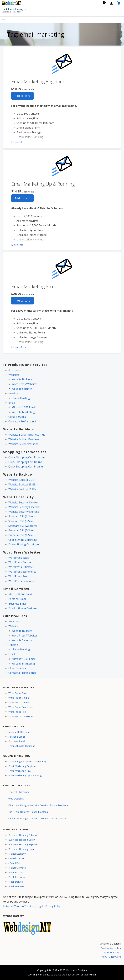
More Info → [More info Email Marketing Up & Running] (19, 245)
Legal (40, 906)
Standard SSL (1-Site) (21, 516)
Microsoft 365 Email (24, 407)
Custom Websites (111, 948)
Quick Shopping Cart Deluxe (25, 462)
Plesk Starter (16, 872)
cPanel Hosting (21, 398)
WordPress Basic (19, 558)
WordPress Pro (18, 576)
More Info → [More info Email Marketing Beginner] (19, 142)
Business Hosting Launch (22, 849)
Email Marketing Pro (32, 286)
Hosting (13, 393)
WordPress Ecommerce (22, 572)
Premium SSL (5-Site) (21, 530)
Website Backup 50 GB (22, 489)
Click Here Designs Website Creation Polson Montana (38, 805)
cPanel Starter (16, 858)
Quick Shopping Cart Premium (27, 467)
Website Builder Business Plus (27, 435)
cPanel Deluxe (16, 863)
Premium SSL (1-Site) (21, 535)
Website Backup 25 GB (22, 484)
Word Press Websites (25, 384)
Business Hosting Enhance (23, 835)
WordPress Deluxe (20, 562)
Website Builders (22, 379)
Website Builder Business (24, 439)
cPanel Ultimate (17, 868)
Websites (14, 375)
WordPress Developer (22, 581)
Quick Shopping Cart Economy (27, 457)
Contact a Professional (22, 421)
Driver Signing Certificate (24, 544)
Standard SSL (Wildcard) (23, 526)
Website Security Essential (24, 507)
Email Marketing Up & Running (43, 184)
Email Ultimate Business (23, 608)
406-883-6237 (113, 952)
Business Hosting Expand (23, 844)
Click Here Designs (14, 9)
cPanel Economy (17, 854)
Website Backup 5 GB (21, 480)
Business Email (17, 604)
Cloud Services (17, 417)
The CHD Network (19, 792)
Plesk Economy (17, 877)
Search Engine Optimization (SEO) (27, 761)
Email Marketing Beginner (38, 81)
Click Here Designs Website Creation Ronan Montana (38, 818)
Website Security (22, 389)
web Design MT (17, 799)
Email (12, 403)
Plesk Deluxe (16, 882)
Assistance (15, 370)
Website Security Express (24, 512)
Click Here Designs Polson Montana (28, 812)
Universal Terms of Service (18, 906)
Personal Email (17, 599)
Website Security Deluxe (23, 502)
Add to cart (22, 96)
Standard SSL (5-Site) (21, 521)
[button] (6, 20)
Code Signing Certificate (23, 540)
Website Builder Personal (24, 444)
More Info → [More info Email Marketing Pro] (19, 347)
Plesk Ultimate (16, 886)
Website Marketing (23, 412)
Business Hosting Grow (22, 840)
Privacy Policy (53, 906)
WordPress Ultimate (21, 567)
